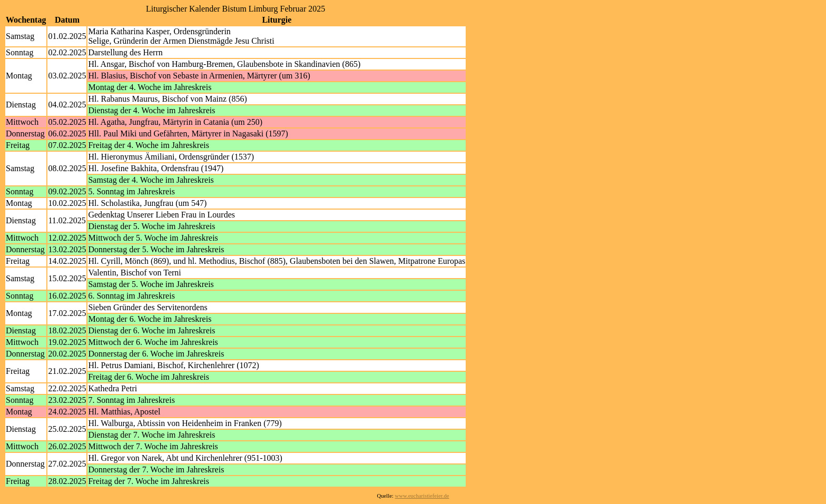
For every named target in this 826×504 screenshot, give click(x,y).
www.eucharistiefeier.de (422, 496)
